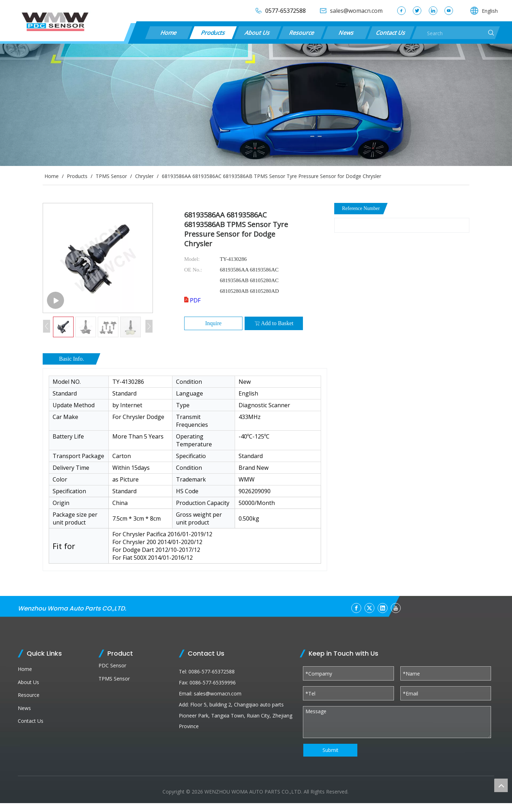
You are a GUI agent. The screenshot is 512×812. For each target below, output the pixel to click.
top (501, 785)
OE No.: (193, 270)
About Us (257, 33)
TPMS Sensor (114, 679)
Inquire (213, 323)
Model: (192, 259)
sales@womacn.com (218, 693)
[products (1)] (256, 105)
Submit (330, 750)
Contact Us (391, 33)
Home (168, 33)
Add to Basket (274, 323)
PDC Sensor (112, 665)
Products (213, 33)
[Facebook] (356, 608)
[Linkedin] (383, 608)
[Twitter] (369, 608)
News (346, 33)
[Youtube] (396, 608)
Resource (302, 33)
